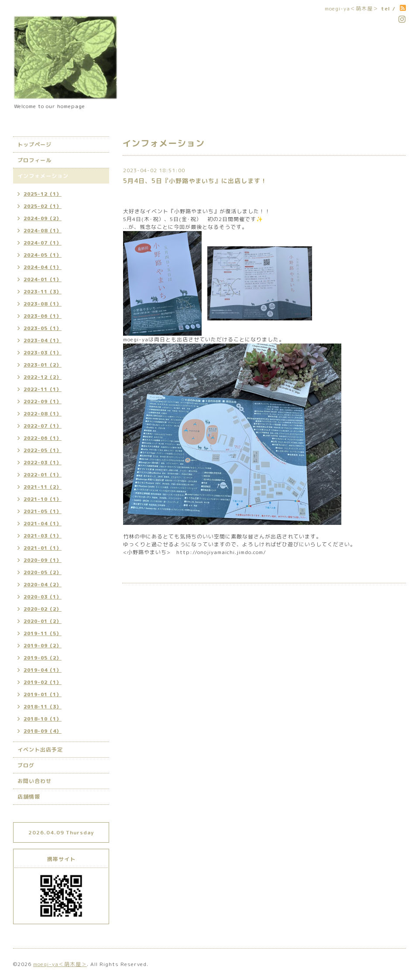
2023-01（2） (43, 365)
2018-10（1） (43, 719)
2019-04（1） (43, 670)
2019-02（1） (43, 682)
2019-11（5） (43, 633)
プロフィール (34, 160)
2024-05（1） (43, 255)
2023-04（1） (43, 340)
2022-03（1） (43, 463)
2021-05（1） (43, 511)
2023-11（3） (43, 292)
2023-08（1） (43, 304)
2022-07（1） (43, 426)
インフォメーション (43, 176)
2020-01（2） (43, 621)
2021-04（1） (43, 524)
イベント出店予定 (40, 750)
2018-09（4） (43, 731)
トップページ (34, 145)
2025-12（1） (43, 194)
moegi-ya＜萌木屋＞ (60, 964)
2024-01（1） (43, 279)
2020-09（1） (43, 560)
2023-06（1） (43, 316)
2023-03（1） (43, 353)
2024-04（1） (43, 267)
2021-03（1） (43, 536)
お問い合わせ (34, 781)
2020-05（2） (43, 572)
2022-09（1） (43, 402)
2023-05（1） (43, 328)
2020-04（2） (43, 585)
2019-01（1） (43, 694)
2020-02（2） (43, 609)
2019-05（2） (43, 658)
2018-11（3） (43, 707)
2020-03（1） (43, 597)
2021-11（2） (43, 487)
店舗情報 (29, 797)
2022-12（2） (43, 377)
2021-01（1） (43, 548)
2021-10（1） (43, 499)
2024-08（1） (43, 231)
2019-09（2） (43, 646)
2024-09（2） (43, 218)
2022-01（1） (43, 475)
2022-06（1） (43, 438)
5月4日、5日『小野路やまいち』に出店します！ (195, 181)
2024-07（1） (43, 243)
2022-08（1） (43, 414)
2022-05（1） (43, 450)
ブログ (26, 765)
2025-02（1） (43, 206)
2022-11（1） (43, 389)
